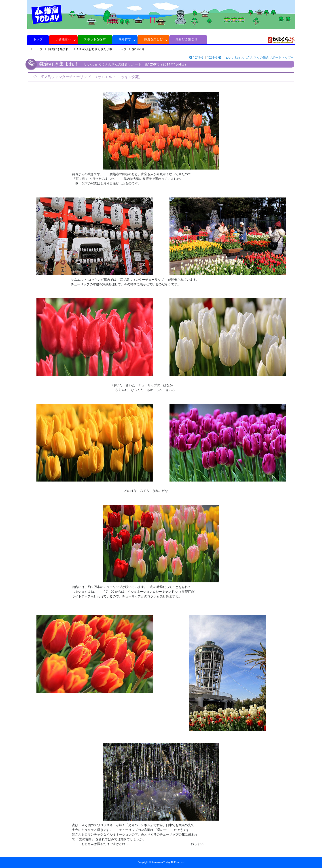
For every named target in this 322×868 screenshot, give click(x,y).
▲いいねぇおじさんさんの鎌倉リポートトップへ (260, 57)
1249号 (196, 57)
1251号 (214, 57)
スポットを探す (95, 39)
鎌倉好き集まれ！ (188, 39)
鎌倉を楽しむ (154, 39)
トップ (38, 39)
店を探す (125, 39)
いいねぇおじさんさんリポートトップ (102, 49)
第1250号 (138, 49)
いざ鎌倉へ (63, 39)
